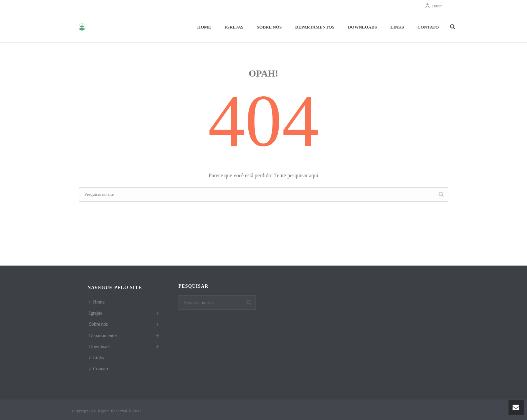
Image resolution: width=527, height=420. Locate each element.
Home (204, 27)
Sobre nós (269, 27)
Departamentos (315, 27)
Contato (428, 27)
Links (397, 27)
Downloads (362, 27)
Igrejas (234, 27)
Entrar (433, 6)
